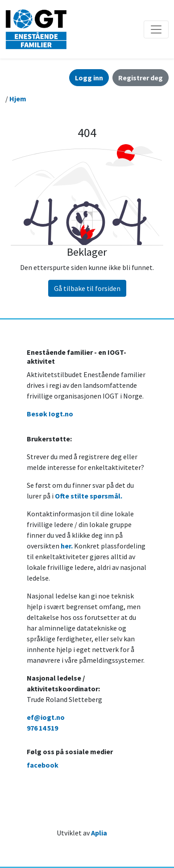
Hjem (18, 99)
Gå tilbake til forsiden (87, 288)
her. (67, 546)
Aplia (99, 833)
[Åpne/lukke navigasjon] (156, 29)
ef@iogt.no (46, 717)
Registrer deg (141, 78)
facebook (43, 765)
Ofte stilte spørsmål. (89, 496)
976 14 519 (42, 728)
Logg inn (89, 78)
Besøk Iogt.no (50, 414)
